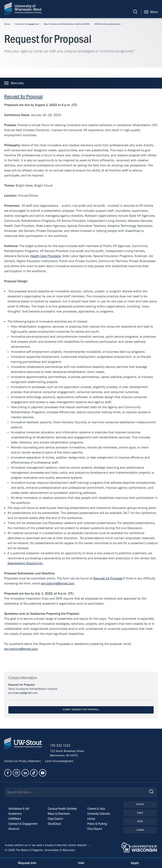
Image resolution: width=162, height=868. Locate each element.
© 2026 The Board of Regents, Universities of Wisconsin (40, 850)
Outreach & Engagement (27, 24)
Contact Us (11, 761)
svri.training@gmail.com (58, 583)
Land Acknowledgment (59, 761)
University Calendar (99, 814)
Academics (15, 814)
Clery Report (95, 829)
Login (140, 830)
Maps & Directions (59, 814)
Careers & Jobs (96, 809)
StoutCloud (54, 824)
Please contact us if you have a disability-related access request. (46, 846)
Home (7, 24)
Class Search (55, 819)
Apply (140, 805)
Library (91, 819)
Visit (140, 813)
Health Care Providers (45, 256)
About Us (14, 829)
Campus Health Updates (62, 809)
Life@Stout (15, 819)
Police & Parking (97, 824)
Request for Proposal (23, 97)
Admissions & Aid (19, 809)
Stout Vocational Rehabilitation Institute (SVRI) (67, 24)
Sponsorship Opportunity (26, 563)
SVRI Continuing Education (108, 24)
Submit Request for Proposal (81, 710)
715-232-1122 (61, 746)
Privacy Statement (30, 761)
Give (140, 822)
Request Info (27, 863)
